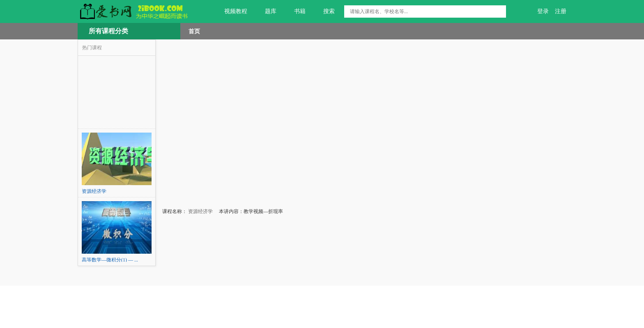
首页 (194, 31)
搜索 (324, 11)
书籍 (295, 11)
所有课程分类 (108, 31)
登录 (543, 11)
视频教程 (231, 11)
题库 (266, 11)
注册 (561, 11)
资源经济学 (200, 211)
